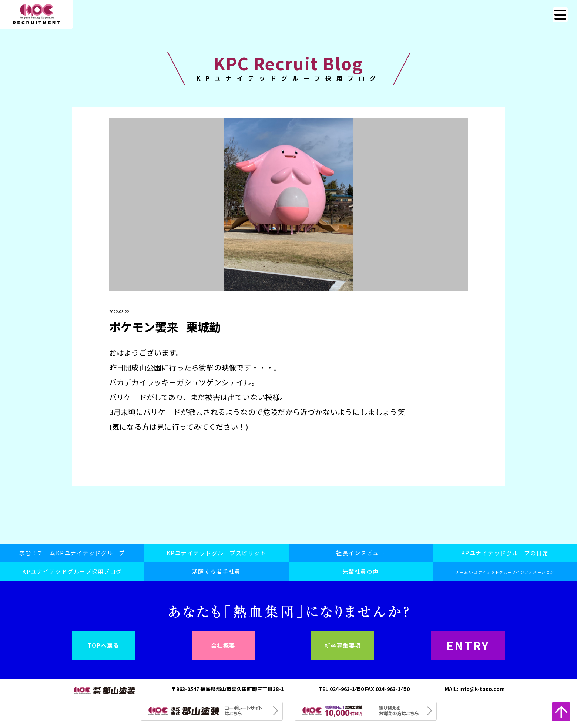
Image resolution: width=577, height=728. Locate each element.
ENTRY (468, 645)
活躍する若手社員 (217, 571)
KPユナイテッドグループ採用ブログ (72, 571)
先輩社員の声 (361, 571)
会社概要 (223, 645)
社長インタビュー (360, 553)
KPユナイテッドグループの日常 (505, 553)
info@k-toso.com (482, 689)
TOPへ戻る (103, 645)
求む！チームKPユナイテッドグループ (72, 553)
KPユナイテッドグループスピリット (217, 553)
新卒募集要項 (343, 645)
